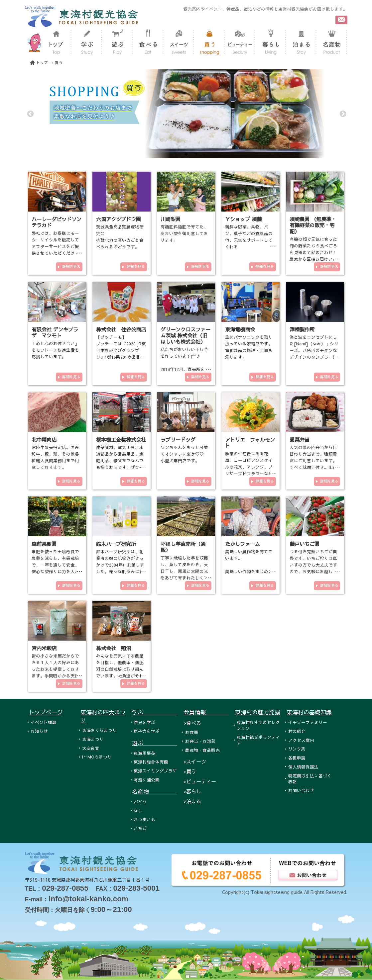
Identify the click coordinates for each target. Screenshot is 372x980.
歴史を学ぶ (144, 722)
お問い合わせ (301, 790)
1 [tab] (176, 154)
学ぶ (155, 712)
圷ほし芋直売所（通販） (183, 547)
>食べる (192, 723)
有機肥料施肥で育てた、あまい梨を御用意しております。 (184, 233)
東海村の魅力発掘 (258, 712)
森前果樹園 (44, 544)
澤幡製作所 (302, 329)
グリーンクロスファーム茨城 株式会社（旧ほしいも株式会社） (186, 335)
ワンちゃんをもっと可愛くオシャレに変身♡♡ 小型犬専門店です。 (184, 454)
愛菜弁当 (300, 440)
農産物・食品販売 (202, 750)
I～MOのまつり (97, 757)
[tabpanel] (186, 113)
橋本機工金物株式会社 (121, 440)
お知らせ (39, 731)
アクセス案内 (301, 740)
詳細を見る (71, 267)
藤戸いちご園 (305, 544)
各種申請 (297, 758)
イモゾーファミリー (308, 722)
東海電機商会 (240, 329)
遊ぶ (155, 743)
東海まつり (93, 739)
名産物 (155, 791)
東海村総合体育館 (151, 762)
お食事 (192, 732)
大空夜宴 (91, 748)
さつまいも (144, 819)
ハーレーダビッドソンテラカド (57, 222)
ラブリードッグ (178, 440)
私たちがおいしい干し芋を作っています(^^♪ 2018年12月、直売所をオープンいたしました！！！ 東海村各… (185, 369)
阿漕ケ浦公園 (147, 780)
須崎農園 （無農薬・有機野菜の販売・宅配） (313, 225)
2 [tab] (186, 154)
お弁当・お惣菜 (200, 741)
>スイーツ (195, 761)
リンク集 (297, 749)
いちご (140, 828)
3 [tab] (196, 154)
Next (342, 114)
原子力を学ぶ (147, 731)
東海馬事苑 (144, 753)
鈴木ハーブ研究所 (116, 544)
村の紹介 (297, 731)
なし (138, 810)
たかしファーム (243, 544)
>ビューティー (200, 781)
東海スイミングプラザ (155, 771)
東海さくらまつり (99, 730)
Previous (30, 114)
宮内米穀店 (44, 648)
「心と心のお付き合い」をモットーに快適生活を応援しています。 (55, 350)
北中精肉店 (44, 440)
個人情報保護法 (303, 767)
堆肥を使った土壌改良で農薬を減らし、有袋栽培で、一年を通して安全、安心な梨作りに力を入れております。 (55, 565)
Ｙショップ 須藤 (243, 219)
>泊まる (192, 801)
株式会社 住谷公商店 (121, 329)
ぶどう (140, 802)
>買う (190, 771)
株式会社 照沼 (114, 648)
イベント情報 (44, 722)
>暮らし (192, 791)
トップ (42, 63)
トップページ (46, 712)
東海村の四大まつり (103, 716)
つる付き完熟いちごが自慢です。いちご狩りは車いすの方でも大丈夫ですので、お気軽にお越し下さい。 (313, 565)
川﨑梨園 (171, 219)
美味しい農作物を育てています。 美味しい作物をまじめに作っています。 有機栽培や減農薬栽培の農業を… (249, 571)
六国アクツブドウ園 (119, 219)
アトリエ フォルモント (250, 443)
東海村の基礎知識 (309, 712)
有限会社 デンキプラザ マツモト (55, 332)
